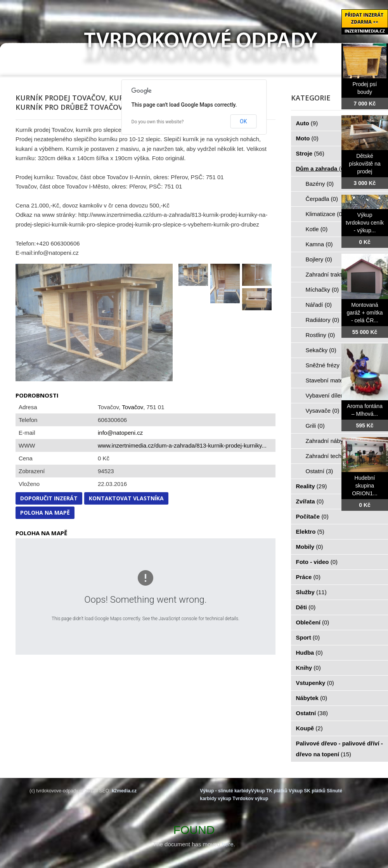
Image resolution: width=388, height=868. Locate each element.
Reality (312, 486)
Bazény (320, 184)
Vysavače (323, 411)
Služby (311, 592)
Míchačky (322, 290)
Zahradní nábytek (333, 441)
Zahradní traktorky (334, 274)
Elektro (310, 532)
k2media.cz (124, 791)
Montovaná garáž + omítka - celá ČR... (365, 313)
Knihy (308, 668)
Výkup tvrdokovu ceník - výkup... (365, 223)
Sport (308, 637)
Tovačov (133, 407)
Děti (306, 607)
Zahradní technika (333, 456)
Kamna (319, 244)
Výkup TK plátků (269, 791)
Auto (307, 123)
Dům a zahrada (321, 169)
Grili (315, 426)
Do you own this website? (158, 122)
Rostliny (320, 335)
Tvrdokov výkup (250, 799)
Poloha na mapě (45, 513)
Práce (308, 577)
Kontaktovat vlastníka (126, 498)
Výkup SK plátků (307, 791)
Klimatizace (325, 214)
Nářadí (319, 305)
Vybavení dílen (329, 395)
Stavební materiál (333, 380)
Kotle (317, 229)
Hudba (309, 653)
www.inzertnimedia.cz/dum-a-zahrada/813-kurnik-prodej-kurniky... (182, 445)
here (228, 844)
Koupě (309, 728)
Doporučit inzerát (49, 498)
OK (243, 121)
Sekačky (321, 350)
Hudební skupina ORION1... (365, 486)
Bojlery (319, 259)
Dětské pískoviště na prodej (365, 164)
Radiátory (323, 320)
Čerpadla (322, 199)
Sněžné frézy (327, 365)
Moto (307, 138)
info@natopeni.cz (120, 433)
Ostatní (320, 471)
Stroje (310, 153)
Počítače (312, 516)
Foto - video (317, 562)
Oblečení (313, 622)
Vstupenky (315, 683)
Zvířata (310, 501)
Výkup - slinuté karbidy (225, 791)
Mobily (310, 547)
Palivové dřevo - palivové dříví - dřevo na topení (339, 749)
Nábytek (312, 698)
